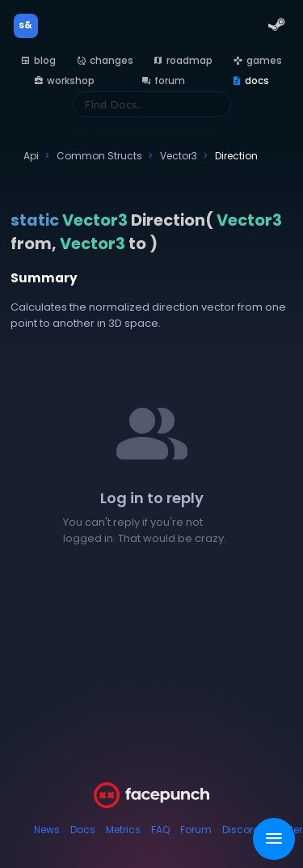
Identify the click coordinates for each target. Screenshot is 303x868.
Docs (83, 830)
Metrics (123, 830)
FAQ (160, 830)
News (47, 830)
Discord (241, 830)
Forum (196, 830)
